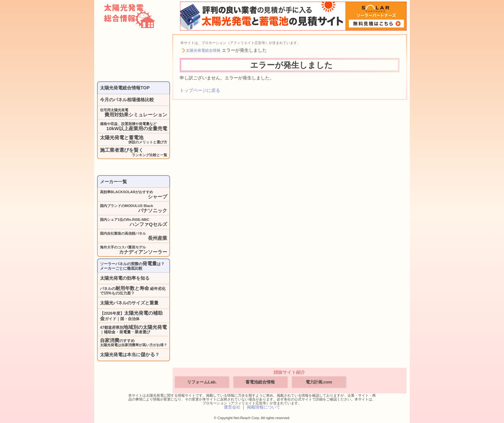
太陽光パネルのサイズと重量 (129, 303)
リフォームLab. (202, 382)
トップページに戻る (200, 90)
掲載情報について (264, 407)
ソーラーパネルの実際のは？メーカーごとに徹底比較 (132, 266)
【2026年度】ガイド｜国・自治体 (131, 316)
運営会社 (232, 407)
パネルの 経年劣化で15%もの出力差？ (133, 290)
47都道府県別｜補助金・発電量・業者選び (133, 329)
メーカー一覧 (113, 182)
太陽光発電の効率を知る (125, 278)
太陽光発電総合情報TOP (125, 88)
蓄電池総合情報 (260, 382)
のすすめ (134, 342)
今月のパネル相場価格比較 (127, 100)
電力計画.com (319, 382)
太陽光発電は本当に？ (130, 354)
